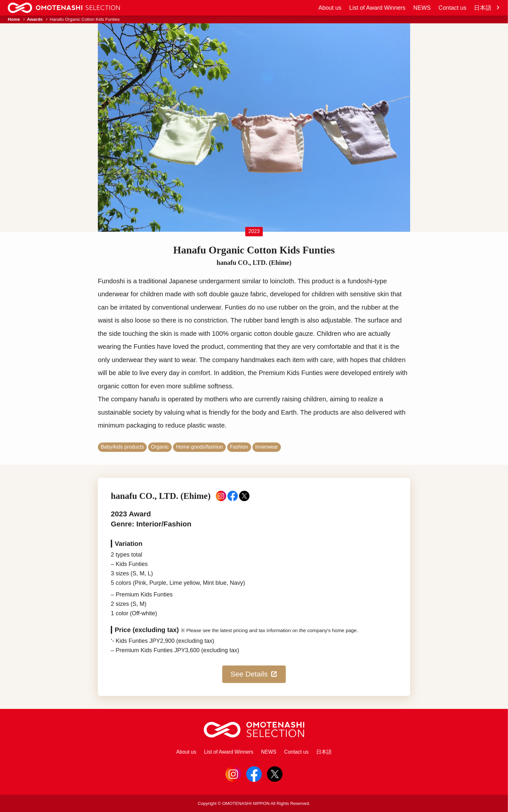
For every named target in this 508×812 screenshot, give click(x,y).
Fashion (239, 447)
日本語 (487, 8)
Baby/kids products (122, 447)
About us (330, 8)
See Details (254, 674)
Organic (160, 447)
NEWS (422, 8)
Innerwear (267, 447)
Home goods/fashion (199, 447)
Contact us (452, 8)
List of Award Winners (377, 8)
